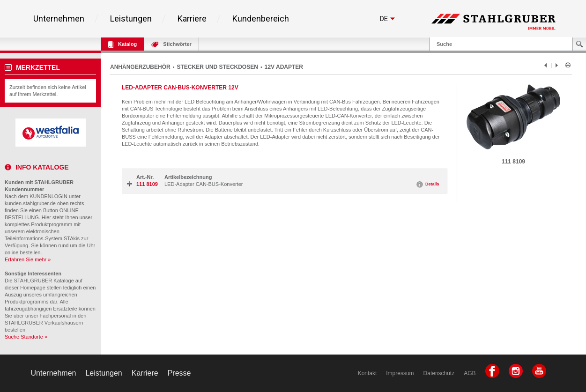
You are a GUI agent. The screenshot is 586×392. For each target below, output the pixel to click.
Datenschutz (439, 373)
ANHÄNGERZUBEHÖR (140, 67)
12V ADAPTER (284, 67)
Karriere (192, 19)
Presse (179, 373)
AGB (470, 373)
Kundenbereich (261, 19)
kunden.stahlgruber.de (30, 203)
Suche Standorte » (26, 337)
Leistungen (131, 19)
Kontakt (367, 373)
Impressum (400, 373)
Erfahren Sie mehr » (28, 259)
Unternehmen (59, 19)
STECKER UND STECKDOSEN (218, 67)
